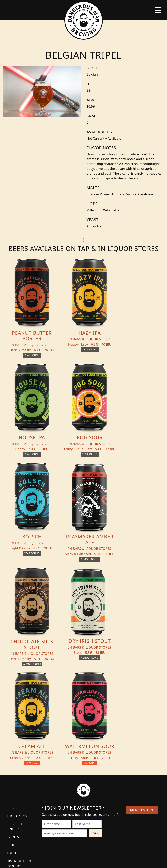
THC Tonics (17, 719)
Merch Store (142, 712)
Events (13, 739)
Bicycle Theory (100, 861)
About (12, 755)
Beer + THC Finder (16, 729)
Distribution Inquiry (19, 766)
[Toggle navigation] (158, 10)
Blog (11, 747)
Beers (12, 711)
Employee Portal (121, 861)
